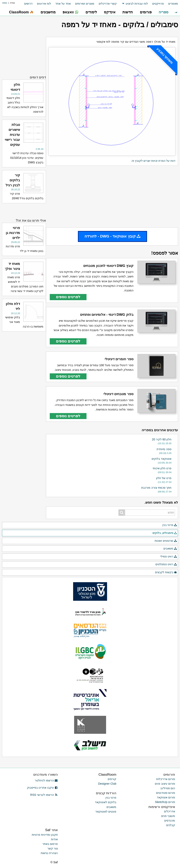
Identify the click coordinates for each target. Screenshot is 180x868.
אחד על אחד (63, 4)
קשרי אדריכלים (108, 4)
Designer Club (107, 784)
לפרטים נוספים (68, 297)
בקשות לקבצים (166, 572)
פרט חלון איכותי (162, 468)
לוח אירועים (44, 4)
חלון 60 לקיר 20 (162, 439)
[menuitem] (171, 4)
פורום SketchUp (165, 802)
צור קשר (53, 848)
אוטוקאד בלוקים (162, 459)
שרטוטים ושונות (166, 541)
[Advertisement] (112, 197)
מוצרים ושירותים (85, 4)
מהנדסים (170, 821)
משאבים (170, 549)
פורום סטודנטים (166, 793)
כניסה (5, 3)
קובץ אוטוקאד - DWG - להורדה (112, 236)
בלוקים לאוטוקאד (106, 802)
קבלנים (171, 825)
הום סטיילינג (168, 788)
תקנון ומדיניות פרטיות (45, 835)
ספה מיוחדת (164, 449)
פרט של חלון (164, 478)
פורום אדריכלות (166, 779)
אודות (54, 839)
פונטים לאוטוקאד (106, 812)
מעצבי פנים (168, 816)
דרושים (28, 4)
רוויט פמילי (169, 557)
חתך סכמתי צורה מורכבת (156, 488)
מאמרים (173, 4)
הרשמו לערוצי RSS (44, 795)
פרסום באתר (50, 844)
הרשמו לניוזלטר (46, 780)
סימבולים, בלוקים (165, 533)
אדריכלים (170, 811)
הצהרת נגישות (49, 853)
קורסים (112, 779)
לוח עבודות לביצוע (137, 4)
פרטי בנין (170, 525)
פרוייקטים (158, 4)
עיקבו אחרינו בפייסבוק (42, 788)
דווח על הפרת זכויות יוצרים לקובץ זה (153, 161)
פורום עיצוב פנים (165, 784)
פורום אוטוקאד (166, 797)
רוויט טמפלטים (166, 564)
